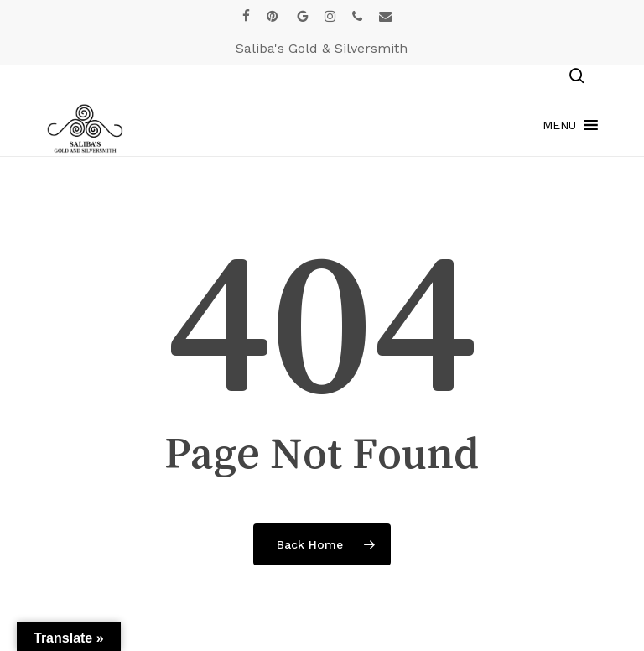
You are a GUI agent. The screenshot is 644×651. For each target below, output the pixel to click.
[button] (559, 125)
